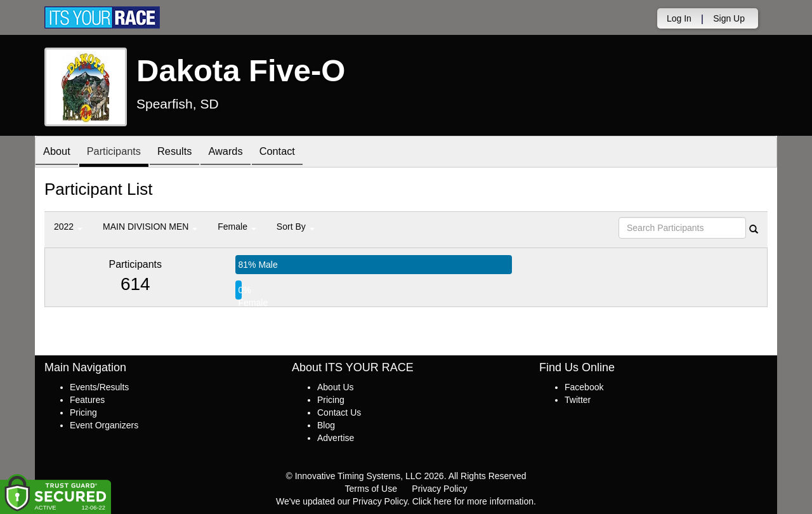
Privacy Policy (439, 489)
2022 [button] (68, 227)
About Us (336, 387)
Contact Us (339, 412)
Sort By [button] (296, 227)
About (59, 153)
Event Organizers (104, 425)
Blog (326, 425)
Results (187, 153)
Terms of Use (371, 489)
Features (87, 400)
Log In (679, 18)
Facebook (584, 387)
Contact (299, 153)
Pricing (83, 412)
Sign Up (729, 18)
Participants (121, 153)
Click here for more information (473, 501)
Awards (243, 153)
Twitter (578, 400)
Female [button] (237, 227)
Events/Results (99, 387)
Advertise (336, 438)
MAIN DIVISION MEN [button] (150, 227)
